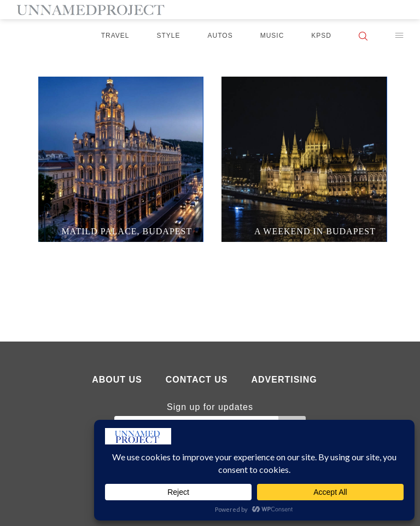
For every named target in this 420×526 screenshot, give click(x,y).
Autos (220, 36)
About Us (117, 380)
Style (169, 36)
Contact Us (197, 380)
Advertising (284, 380)
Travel (115, 36)
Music (272, 36)
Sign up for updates (210, 407)
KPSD (321, 36)
